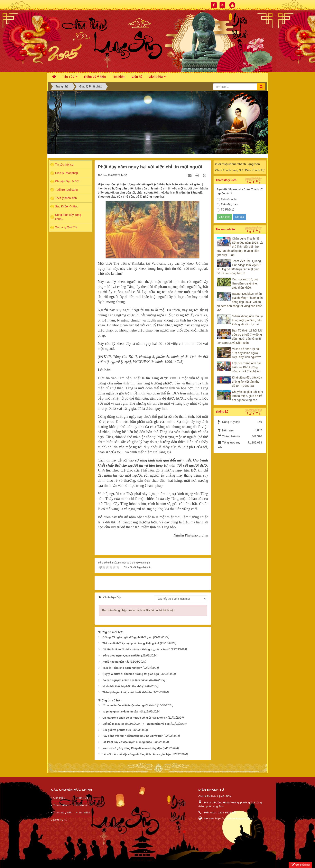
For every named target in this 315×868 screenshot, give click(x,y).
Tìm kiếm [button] (119, 77)
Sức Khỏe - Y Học (67, 206)
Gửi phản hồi (300, 865)
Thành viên (60, 805)
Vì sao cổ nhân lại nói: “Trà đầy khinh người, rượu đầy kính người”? (246, 353)
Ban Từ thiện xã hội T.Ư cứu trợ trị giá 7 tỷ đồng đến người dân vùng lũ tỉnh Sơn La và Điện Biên (239, 337)
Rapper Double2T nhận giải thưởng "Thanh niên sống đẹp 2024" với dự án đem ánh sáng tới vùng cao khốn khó (240, 302)
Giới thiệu (59, 798)
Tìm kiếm (84, 813)
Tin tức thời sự (64, 165)
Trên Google (227, 199)
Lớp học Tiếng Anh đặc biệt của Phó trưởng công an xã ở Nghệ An (247, 367)
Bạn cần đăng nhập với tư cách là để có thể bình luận (139, 610)
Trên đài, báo (227, 205)
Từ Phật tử (226, 210)
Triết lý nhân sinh (66, 198)
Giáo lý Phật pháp (67, 173)
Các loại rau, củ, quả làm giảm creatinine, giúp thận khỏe (245, 283)
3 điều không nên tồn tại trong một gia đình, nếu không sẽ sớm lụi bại (247, 320)
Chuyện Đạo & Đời (67, 181)
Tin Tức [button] (70, 78)
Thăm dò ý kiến (63, 813)
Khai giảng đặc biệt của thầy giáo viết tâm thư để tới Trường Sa (247, 382)
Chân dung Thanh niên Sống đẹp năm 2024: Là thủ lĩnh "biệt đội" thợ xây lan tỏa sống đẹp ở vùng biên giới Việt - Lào (240, 247)
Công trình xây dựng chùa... (68, 217)
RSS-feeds (60, 820)
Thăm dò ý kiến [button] (95, 77)
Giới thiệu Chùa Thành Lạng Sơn (238, 164)
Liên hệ (83, 805)
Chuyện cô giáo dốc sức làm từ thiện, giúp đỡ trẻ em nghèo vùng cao (247, 396)
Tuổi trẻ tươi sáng (67, 190)
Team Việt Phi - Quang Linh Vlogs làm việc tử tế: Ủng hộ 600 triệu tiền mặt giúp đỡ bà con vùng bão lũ (239, 267)
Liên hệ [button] (137, 77)
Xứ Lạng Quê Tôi (66, 227)
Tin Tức (83, 798)
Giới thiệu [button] (157, 78)
